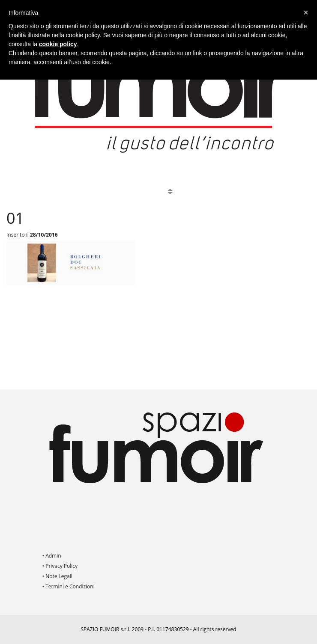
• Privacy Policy (60, 566)
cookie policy (58, 44)
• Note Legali (57, 576)
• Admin (52, 556)
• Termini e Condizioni (69, 586)
